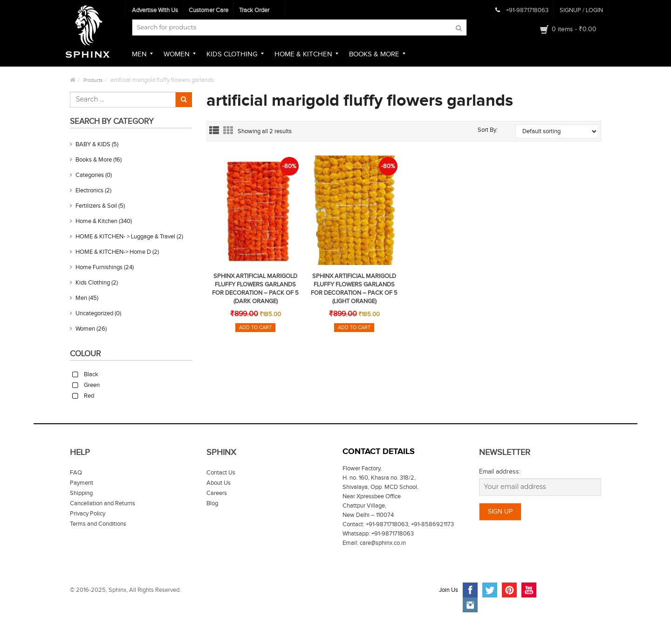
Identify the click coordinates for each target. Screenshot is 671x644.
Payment (82, 483)
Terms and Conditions (98, 524)
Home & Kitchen (96, 221)
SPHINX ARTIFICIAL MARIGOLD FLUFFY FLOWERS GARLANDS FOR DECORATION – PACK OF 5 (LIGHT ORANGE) (354, 289)
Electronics (89, 190)
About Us (219, 483)
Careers (217, 493)
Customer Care (209, 10)
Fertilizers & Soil (96, 206)
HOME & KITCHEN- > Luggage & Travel (125, 237)
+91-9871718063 (527, 10)
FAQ (76, 473)
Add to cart (255, 328)
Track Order (254, 10)
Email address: (500, 472)
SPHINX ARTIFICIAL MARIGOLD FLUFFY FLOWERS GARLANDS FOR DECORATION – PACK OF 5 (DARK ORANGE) (255, 289)
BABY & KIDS (93, 144)
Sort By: (488, 130)
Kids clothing (93, 283)
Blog (212, 503)
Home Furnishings (99, 267)
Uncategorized (94, 313)
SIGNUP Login (581, 10)
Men (81, 298)
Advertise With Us (155, 10)
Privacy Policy (88, 514)
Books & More (94, 160)
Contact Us (221, 473)
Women (85, 329)
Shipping (81, 493)
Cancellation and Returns (103, 503)
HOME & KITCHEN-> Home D (113, 252)
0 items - (574, 29)
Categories (90, 175)
